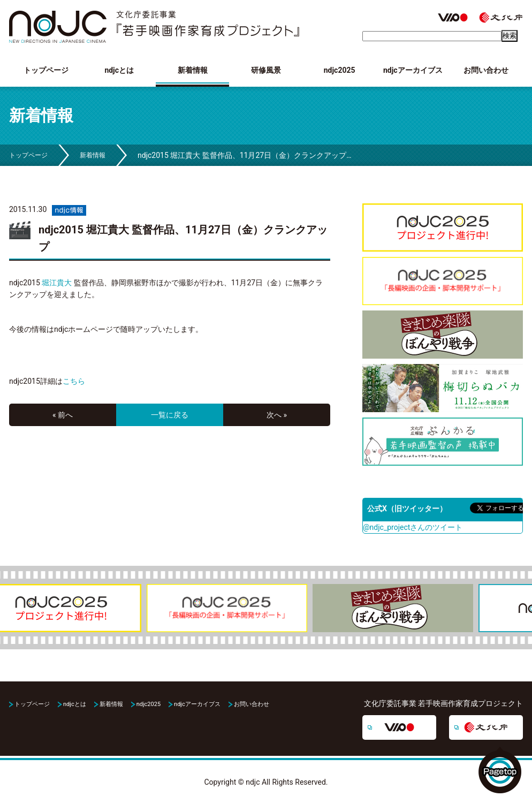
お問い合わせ (486, 70)
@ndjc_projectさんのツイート (413, 527)
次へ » (277, 415)
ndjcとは (119, 70)
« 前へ (63, 415)
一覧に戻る (170, 415)
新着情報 (193, 70)
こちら (74, 381)
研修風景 (266, 70)
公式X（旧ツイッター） (407, 509)
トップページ (46, 70)
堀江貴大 (57, 283)
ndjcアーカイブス (413, 70)
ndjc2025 (340, 70)
